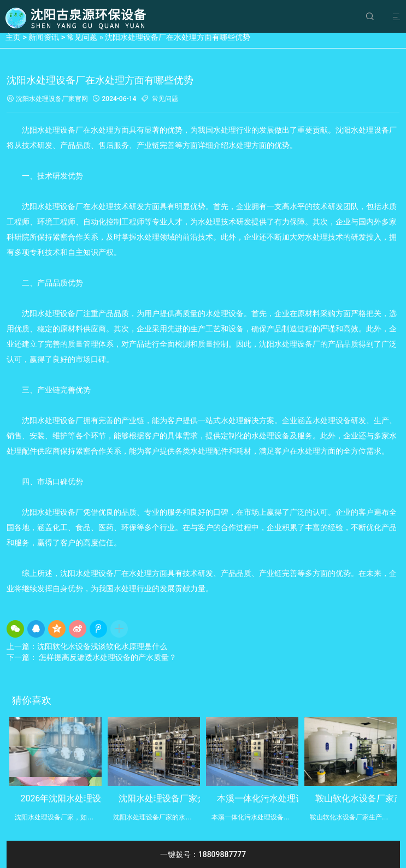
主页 (13, 37)
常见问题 (82, 37)
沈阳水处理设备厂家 (41, 99)
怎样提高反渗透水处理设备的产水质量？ (107, 657)
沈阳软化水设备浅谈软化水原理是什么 (102, 646)
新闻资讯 (44, 37)
